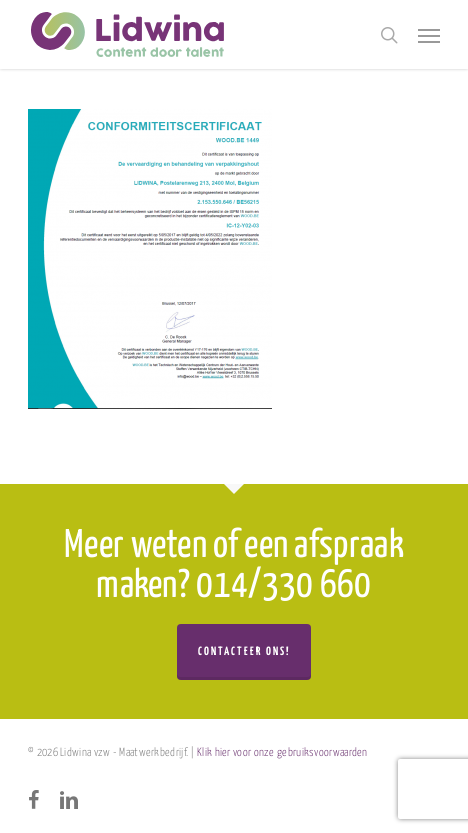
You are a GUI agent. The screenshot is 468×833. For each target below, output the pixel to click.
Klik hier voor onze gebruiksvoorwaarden (282, 752)
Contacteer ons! (244, 651)
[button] (429, 35)
